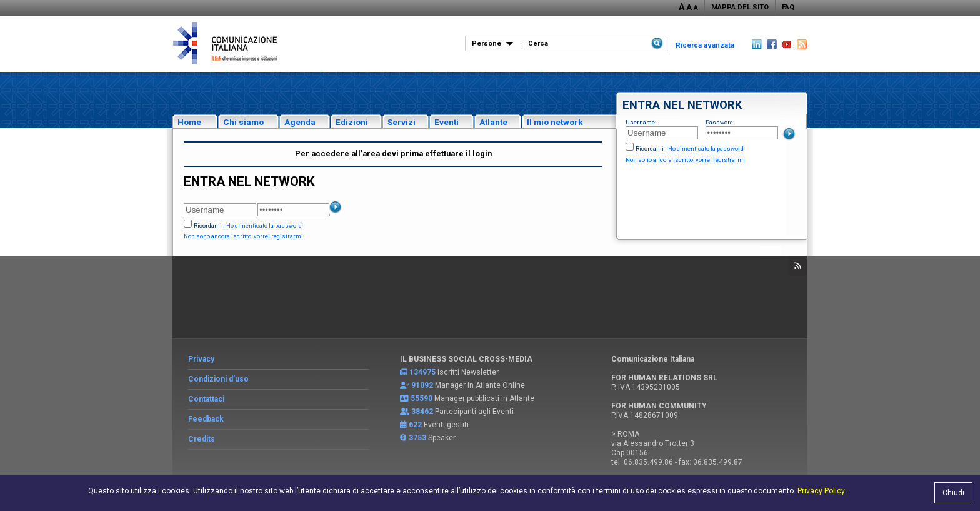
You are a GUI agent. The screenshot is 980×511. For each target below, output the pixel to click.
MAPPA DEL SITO (740, 7)
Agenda (300, 122)
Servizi (402, 122)
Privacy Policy (821, 491)
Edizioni (352, 122)
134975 (422, 372)
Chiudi (953, 493)
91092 (422, 385)
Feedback (206, 419)
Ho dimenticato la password (706, 149)
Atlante (493, 122)
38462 (422, 412)
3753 (417, 438)
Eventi (447, 122)
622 (415, 425)
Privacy (201, 359)
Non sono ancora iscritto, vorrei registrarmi (685, 160)
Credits (202, 439)
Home (189, 122)
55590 (422, 398)
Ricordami (650, 149)
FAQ (788, 7)
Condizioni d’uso (218, 379)
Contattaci (206, 399)
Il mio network (555, 122)
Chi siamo (243, 122)
